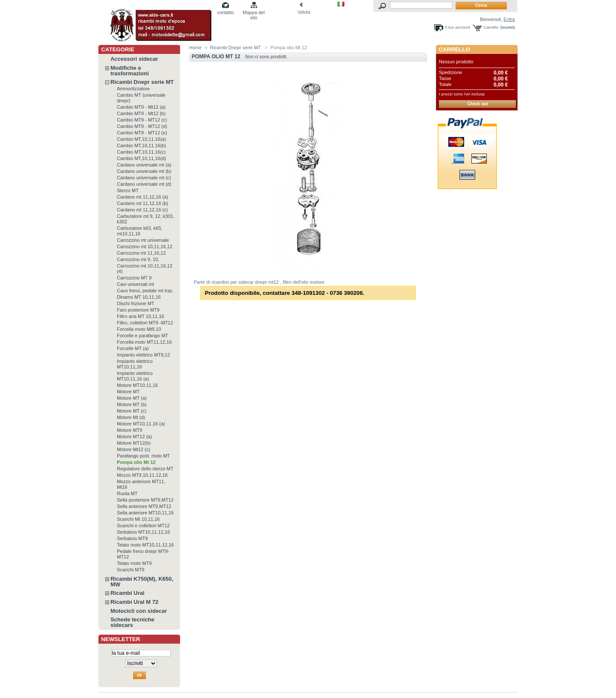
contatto (225, 12)
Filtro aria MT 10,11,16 (140, 316)
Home (195, 48)
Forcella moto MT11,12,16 (144, 342)
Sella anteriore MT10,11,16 (145, 513)
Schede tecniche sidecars (132, 622)
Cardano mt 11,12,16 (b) (142, 203)
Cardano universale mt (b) (144, 171)
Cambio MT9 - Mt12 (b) (141, 113)
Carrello (455, 49)
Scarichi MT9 (130, 570)
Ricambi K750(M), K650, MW (142, 582)
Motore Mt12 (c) (133, 449)
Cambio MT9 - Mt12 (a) (141, 107)
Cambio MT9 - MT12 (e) (142, 133)
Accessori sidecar (134, 59)
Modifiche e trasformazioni (130, 71)
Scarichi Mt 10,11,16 (138, 519)
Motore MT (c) (132, 411)
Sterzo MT (128, 190)
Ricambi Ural (127, 593)
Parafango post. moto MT (143, 456)
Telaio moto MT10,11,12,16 (145, 545)
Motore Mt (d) (131, 417)
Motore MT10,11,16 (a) (141, 424)
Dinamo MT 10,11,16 (139, 297)
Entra (509, 19)
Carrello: (491, 27)
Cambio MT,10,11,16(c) (141, 152)
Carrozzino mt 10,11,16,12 (145, 247)
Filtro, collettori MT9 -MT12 (145, 323)
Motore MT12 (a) (134, 437)
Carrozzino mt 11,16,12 (141, 253)
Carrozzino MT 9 (134, 278)
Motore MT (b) (132, 404)
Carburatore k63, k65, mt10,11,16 (139, 231)
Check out (477, 104)
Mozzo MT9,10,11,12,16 (142, 475)
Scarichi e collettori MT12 (143, 526)
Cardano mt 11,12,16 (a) (142, 197)
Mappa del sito (253, 13)
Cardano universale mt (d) (144, 184)
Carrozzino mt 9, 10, (138, 259)
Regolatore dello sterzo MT (145, 469)
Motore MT (128, 392)
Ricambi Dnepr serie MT (142, 82)
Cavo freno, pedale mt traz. (145, 291)
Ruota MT (127, 493)
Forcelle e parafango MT (142, 336)
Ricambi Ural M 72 (134, 602)
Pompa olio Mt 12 (136, 462)
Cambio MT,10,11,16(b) (141, 146)
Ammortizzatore (133, 89)
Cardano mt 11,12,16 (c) (142, 210)
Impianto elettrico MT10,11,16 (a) (135, 376)
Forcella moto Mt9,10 (139, 329)
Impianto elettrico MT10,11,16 (135, 364)
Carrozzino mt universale (143, 240)
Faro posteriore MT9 (138, 310)
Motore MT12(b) (134, 443)
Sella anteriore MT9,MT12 (144, 506)
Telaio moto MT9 (134, 563)
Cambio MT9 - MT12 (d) (142, 126)
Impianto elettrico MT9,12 (143, 355)
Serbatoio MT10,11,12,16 (143, 532)
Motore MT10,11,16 (137, 385)
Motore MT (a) (132, 398)
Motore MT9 (129, 430)
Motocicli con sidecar (139, 611)
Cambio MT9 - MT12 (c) (142, 120)
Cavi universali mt (135, 284)
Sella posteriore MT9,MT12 (145, 500)
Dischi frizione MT (135, 303)
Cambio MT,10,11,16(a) (141, 139)
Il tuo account (458, 27)
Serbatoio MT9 (132, 538)
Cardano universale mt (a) (144, 165)
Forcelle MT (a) (133, 348)
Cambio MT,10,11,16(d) (141, 158)
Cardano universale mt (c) (144, 178)
